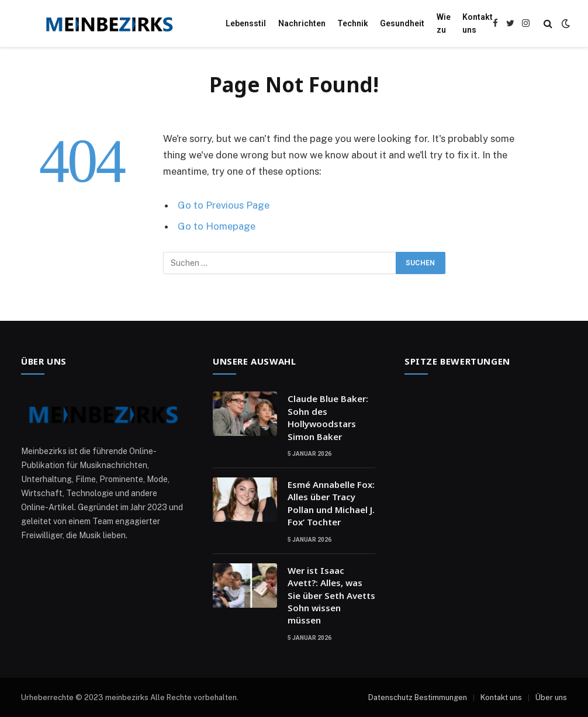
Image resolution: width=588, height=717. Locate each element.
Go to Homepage (217, 226)
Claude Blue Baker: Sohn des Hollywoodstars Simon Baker (328, 417)
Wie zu (444, 23)
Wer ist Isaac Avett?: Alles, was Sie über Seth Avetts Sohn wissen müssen (331, 595)
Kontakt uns (478, 23)
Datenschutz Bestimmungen (418, 697)
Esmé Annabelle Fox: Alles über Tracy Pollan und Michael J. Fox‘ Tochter (331, 503)
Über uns (551, 697)
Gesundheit (402, 23)
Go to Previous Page (224, 205)
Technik (353, 23)
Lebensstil (246, 23)
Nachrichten (302, 23)
